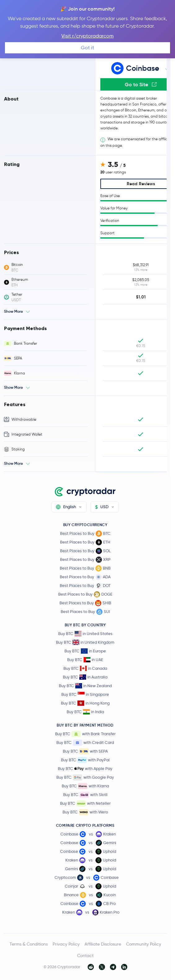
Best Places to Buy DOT (85, 586)
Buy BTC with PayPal (85, 760)
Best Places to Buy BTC (85, 534)
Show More (13, 311)
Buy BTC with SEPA (85, 751)
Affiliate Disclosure (103, 944)
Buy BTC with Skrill (85, 795)
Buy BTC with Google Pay (85, 777)
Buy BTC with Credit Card (85, 743)
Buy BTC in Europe (85, 651)
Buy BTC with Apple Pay (85, 769)
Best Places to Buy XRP (85, 560)
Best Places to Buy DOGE (85, 594)
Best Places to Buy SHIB (85, 603)
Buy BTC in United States (85, 634)
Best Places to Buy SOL (85, 551)
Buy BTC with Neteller (85, 803)
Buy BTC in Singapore (85, 694)
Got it (87, 48)
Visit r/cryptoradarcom (87, 36)
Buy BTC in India (85, 712)
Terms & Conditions (29, 944)
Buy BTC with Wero (85, 812)
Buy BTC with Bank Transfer (85, 734)
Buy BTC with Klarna (85, 786)
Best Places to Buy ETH (85, 542)
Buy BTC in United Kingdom (85, 642)
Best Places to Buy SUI (85, 612)
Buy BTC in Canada (85, 668)
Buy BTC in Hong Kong (85, 703)
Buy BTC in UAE (85, 660)
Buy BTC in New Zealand (85, 686)
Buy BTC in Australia (85, 677)
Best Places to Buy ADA (85, 577)
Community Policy (144, 944)
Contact (85, 955)
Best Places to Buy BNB (85, 568)
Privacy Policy (66, 944)
